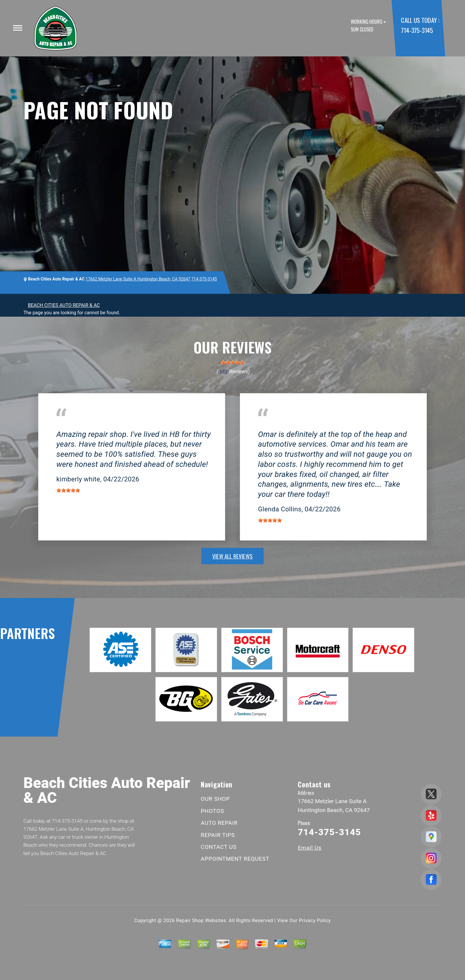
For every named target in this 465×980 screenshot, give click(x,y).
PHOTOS (212, 811)
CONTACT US (219, 847)
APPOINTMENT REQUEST (235, 859)
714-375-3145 (417, 30)
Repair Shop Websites (201, 920)
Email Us (310, 848)
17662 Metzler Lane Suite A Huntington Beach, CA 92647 (138, 279)
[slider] (232, 362)
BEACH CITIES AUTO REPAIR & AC (64, 305)
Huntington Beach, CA (79, 425)
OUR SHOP (215, 799)
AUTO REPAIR (219, 823)
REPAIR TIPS (218, 835)
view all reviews (232, 556)
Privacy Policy (315, 920)
